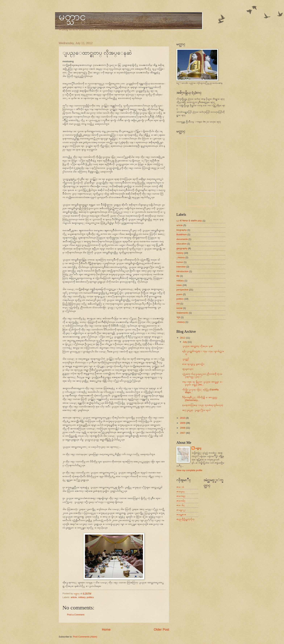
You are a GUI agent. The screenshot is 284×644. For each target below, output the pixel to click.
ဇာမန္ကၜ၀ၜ (181, 514)
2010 (183, 418)
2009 (183, 423)
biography (182, 230)
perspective (182, 290)
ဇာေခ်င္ (181, 505)
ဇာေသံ (180, 487)
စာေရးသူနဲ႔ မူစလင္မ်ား (193, 364)
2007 (183, 433)
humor (180, 262)
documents (182, 239)
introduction (182, 271)
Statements (182, 313)
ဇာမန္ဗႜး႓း (181, 510)
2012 (183, 338)
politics (90, 597)
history (180, 253)
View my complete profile (189, 470)
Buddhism (182, 234)
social (179, 308)
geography (182, 248)
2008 (183, 428)
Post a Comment (76, 615)
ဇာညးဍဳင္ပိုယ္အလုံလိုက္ (185, 519)
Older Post (161, 630)
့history (181, 257)
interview (181, 267)
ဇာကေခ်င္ (181, 501)
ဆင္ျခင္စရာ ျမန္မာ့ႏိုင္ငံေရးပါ (196, 410)
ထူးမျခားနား (188, 369)
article (74, 597)
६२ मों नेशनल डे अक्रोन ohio (189, 221)
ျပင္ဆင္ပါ (186, 359)
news (179, 285)
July (185, 342)
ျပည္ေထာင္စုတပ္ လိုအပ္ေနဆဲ (198, 346)
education (181, 244)
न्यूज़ (178, 317)
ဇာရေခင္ (181, 491)
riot (178, 304)
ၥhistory (181, 322)
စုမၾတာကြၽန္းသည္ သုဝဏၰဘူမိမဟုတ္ (203, 405)
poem (179, 294)
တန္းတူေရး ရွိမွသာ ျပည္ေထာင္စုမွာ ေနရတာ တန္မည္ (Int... (203, 383)
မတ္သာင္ (72, 16)
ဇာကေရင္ (181, 496)
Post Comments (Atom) (85, 637)
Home (106, 630)
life (178, 276)
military (82, 597)
